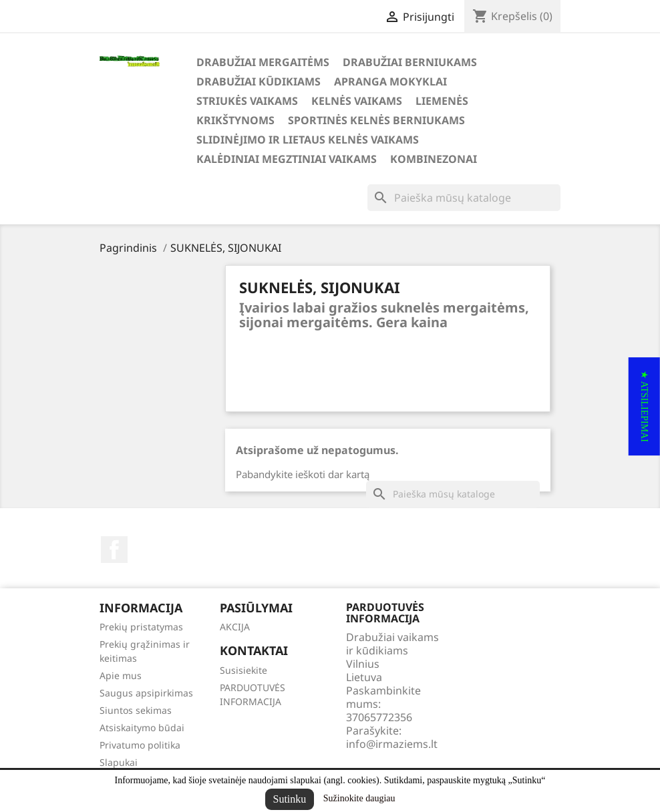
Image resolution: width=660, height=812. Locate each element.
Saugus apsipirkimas (146, 693)
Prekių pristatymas (141, 627)
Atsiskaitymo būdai (142, 728)
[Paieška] (464, 198)
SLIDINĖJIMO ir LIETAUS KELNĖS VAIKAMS (308, 140)
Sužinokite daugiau (359, 798)
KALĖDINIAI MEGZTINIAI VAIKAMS (287, 159)
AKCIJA (235, 627)
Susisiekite (243, 670)
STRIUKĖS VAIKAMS (247, 101)
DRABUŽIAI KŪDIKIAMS (259, 81)
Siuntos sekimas (136, 710)
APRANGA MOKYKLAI (390, 81)
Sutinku (290, 799)
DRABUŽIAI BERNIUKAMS (410, 62)
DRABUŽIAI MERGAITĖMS (263, 62)
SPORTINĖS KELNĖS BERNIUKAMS (376, 120)
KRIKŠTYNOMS (235, 120)
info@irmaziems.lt (392, 744)
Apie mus (121, 675)
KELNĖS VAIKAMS (357, 101)
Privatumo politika (140, 745)
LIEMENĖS (442, 101)
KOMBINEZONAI (434, 159)
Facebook (114, 550)
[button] (644, 406)
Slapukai (119, 762)
